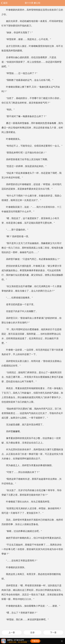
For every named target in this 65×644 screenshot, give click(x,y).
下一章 (53, 633)
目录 (32, 633)
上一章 (12, 633)
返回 (5, 3)
